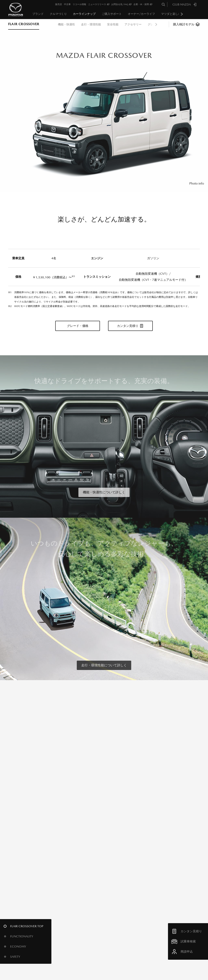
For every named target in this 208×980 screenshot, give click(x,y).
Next (182, 14)
